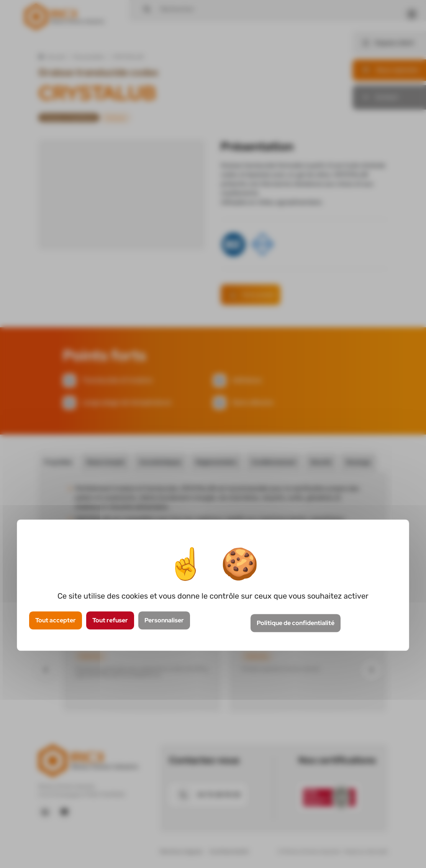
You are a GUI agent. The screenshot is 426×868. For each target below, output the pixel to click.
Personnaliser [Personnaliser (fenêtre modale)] (164, 620)
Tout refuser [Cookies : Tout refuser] (110, 620)
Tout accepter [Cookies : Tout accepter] (56, 620)
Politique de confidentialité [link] (296, 623)
